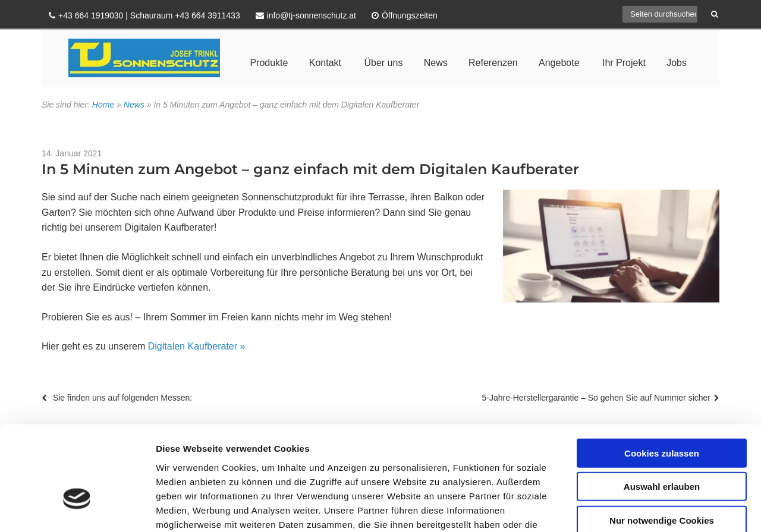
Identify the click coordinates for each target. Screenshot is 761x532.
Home (103, 105)
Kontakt (325, 63)
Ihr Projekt (624, 63)
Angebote (559, 63)
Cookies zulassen (662, 375)
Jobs (677, 63)
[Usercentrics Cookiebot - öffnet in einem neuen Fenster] (77, 509)
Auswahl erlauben (662, 409)
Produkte (269, 63)
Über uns (383, 63)
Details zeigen (632, 509)
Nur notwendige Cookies (662, 442)
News (436, 63)
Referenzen (493, 63)
